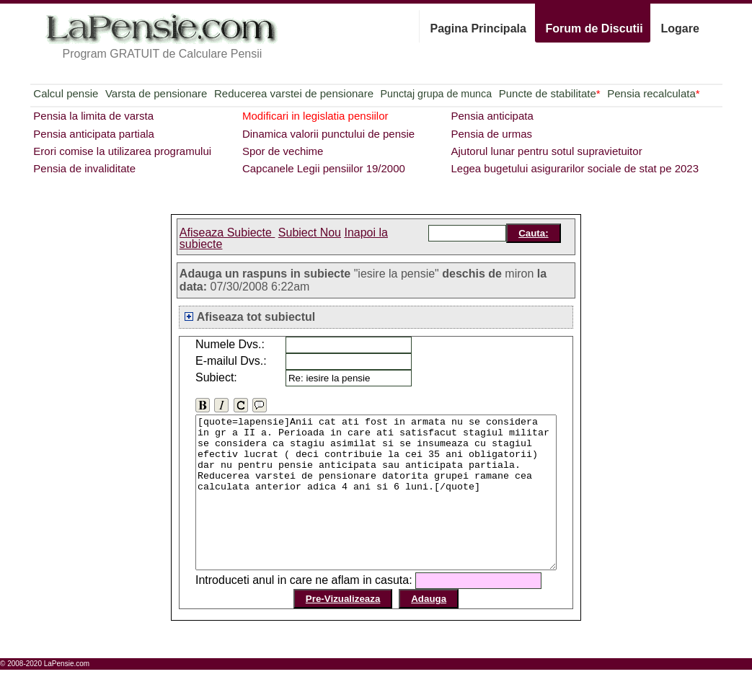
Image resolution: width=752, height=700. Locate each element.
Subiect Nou (310, 232)
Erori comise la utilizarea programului (122, 151)
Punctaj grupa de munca (436, 94)
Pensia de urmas (491, 134)
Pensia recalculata (653, 93)
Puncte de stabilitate (550, 93)
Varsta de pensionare (156, 93)
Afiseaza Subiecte (227, 232)
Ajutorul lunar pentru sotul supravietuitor (546, 151)
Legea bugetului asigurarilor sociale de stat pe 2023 (575, 168)
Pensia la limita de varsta (93, 116)
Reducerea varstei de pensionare (294, 93)
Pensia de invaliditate (84, 168)
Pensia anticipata (492, 116)
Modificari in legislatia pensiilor (315, 116)
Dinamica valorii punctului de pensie (328, 134)
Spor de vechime (283, 151)
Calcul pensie (66, 93)
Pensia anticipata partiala (94, 134)
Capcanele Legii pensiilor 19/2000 (324, 168)
